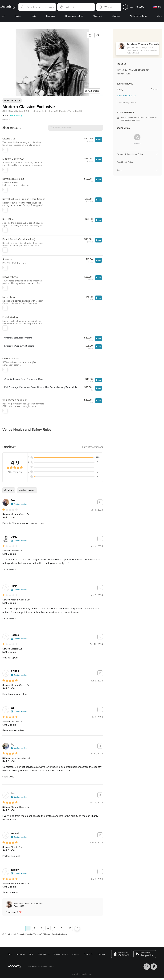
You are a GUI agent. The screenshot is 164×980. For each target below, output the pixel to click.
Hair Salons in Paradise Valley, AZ (28, 934)
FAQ (31, 954)
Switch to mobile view (82, 974)
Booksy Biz (89, 954)
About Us (21, 954)
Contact (101, 954)
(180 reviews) (15, 115)
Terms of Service (61, 954)
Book (98, 139)
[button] (37, 7)
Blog (10, 954)
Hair (9, 934)
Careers (76, 954)
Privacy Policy (44, 954)
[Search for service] (76, 128)
